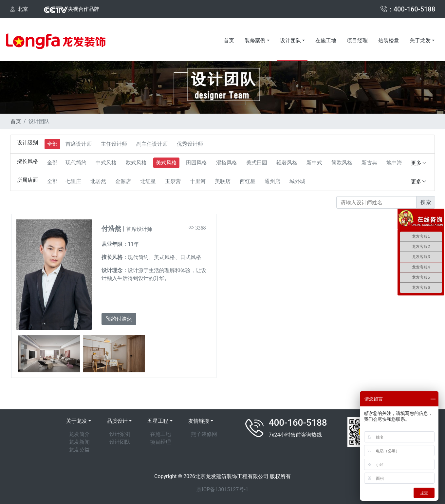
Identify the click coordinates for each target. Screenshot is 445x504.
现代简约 (76, 163)
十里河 (198, 181)
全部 (52, 144)
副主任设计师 (152, 144)
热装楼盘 (389, 40)
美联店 (223, 181)
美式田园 (257, 163)
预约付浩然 (119, 319)
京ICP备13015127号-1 (222, 489)
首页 (229, 40)
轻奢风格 (287, 163)
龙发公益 (79, 450)
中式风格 (106, 163)
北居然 (98, 181)
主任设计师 (114, 144)
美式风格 (166, 163)
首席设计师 (79, 144)
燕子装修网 (204, 434)
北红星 (148, 181)
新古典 (369, 163)
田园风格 (196, 163)
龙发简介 (79, 434)
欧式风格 (136, 163)
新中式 (314, 163)
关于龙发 (420, 40)
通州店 (272, 181)
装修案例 (255, 40)
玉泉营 (173, 181)
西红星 (248, 181)
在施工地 (326, 40)
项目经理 (357, 40)
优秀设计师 (190, 144)
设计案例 (120, 434)
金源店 (123, 181)
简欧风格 (342, 163)
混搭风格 (227, 163)
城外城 (297, 181)
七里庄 (73, 181)
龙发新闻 (79, 442)
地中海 (394, 163)
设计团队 (290, 40)
